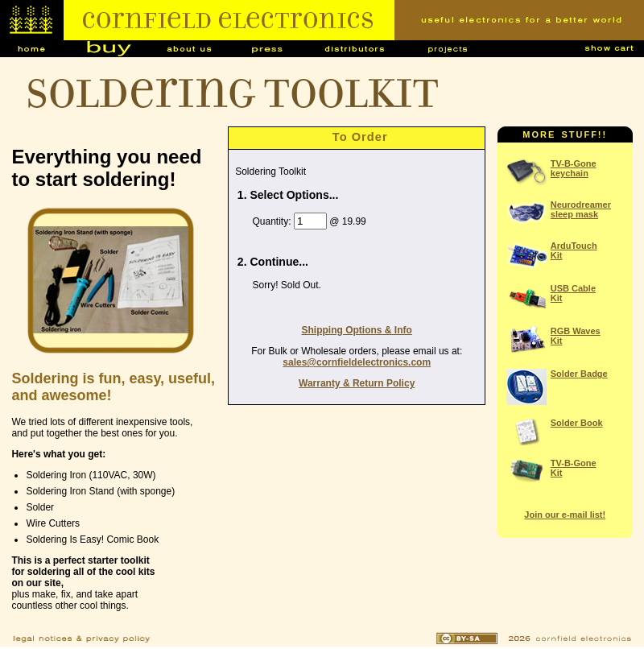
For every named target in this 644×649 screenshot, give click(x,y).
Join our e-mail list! (565, 515)
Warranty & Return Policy (357, 383)
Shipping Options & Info (357, 330)
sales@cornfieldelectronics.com (357, 362)
